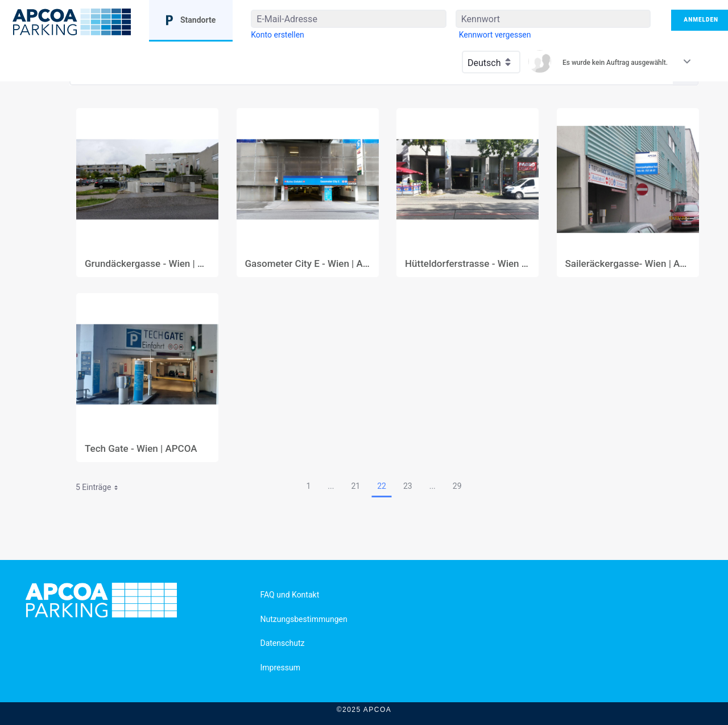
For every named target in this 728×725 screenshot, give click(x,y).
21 (355, 486)
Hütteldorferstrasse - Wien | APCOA (468, 264)
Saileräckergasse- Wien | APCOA (628, 264)
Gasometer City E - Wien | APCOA (308, 264)
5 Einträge (101, 489)
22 (382, 486)
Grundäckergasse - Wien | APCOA (147, 264)
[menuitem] (278, 35)
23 (408, 486)
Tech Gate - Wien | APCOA (141, 449)
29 (457, 486)
